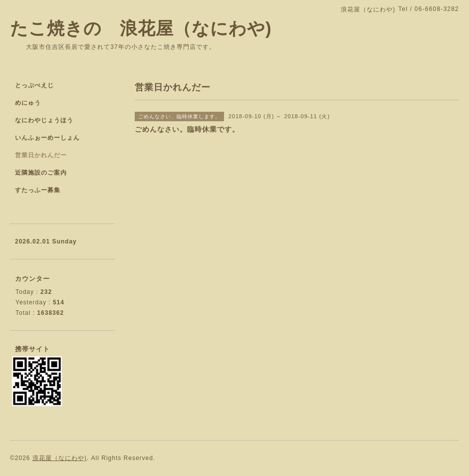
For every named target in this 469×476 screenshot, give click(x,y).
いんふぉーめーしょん (47, 138)
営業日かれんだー (41, 155)
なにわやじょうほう (44, 120)
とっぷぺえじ (34, 85)
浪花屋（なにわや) (60, 458)
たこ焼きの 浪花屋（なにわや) (141, 28)
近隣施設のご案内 (41, 173)
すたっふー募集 (38, 190)
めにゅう (28, 103)
